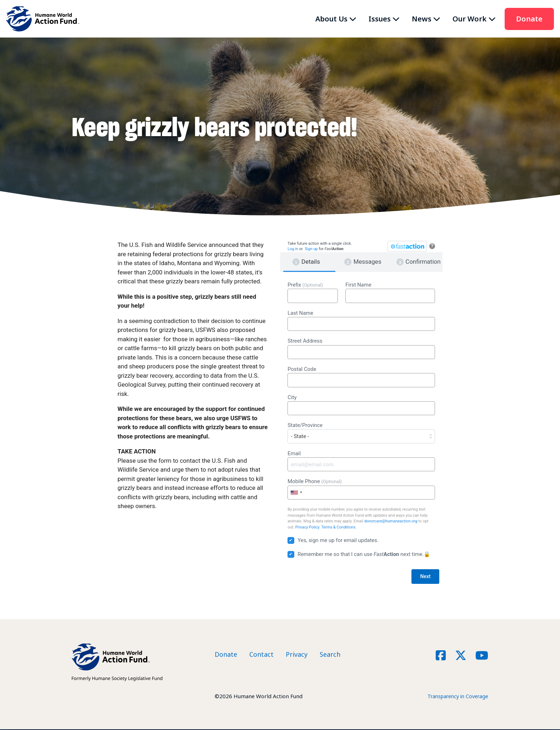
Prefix (313, 292)
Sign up (311, 249)
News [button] (422, 19)
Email (361, 461)
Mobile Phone (361, 489)
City (361, 405)
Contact (261, 655)
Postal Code (361, 377)
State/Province (361, 433)
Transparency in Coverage (455, 697)
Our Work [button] (469, 19)
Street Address (361, 348)
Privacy (297, 655)
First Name (390, 292)
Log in (293, 249)
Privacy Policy (307, 527)
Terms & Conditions (338, 527)
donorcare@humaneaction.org (391, 521)
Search (330, 655)
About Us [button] (331, 19)
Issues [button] (380, 19)
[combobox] (296, 493)
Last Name (361, 321)
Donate (529, 19)
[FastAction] (407, 246)
